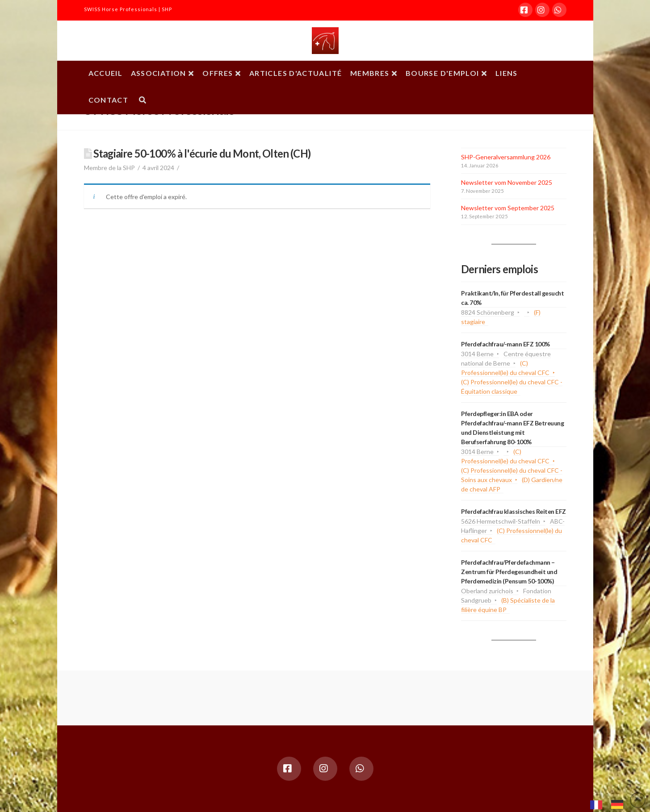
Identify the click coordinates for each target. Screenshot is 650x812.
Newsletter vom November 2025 (507, 182)
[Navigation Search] (143, 101)
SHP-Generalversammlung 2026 (506, 157)
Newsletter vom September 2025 (508, 208)
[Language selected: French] (611, 804)
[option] (619, 804)
